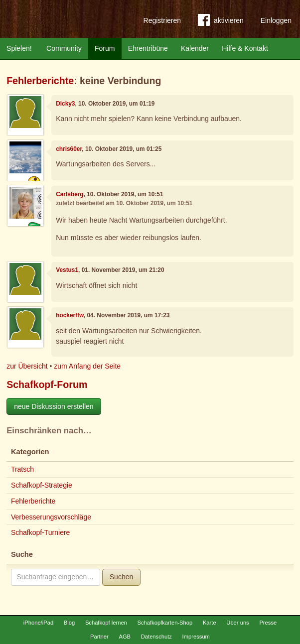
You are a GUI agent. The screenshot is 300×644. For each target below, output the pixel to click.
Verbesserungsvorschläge (51, 517)
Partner (99, 637)
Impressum (196, 637)
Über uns (237, 623)
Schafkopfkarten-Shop (165, 623)
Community (64, 48)
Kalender (195, 48)
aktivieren (221, 22)
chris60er (69, 149)
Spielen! (19, 48)
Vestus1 (67, 270)
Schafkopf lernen (106, 623)
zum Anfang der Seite (87, 366)
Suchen (121, 577)
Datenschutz (156, 637)
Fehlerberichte (40, 81)
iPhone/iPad (38, 623)
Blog (69, 623)
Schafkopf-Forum (47, 385)
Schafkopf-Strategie (42, 485)
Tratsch (22, 469)
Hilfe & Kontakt (245, 48)
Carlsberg (70, 194)
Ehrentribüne (148, 48)
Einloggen (276, 20)
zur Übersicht (27, 366)
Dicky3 (65, 104)
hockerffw (70, 315)
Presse (268, 623)
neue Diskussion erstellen (54, 406)
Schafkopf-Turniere (41, 532)
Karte (210, 623)
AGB (125, 637)
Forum (105, 48)
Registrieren (162, 20)
